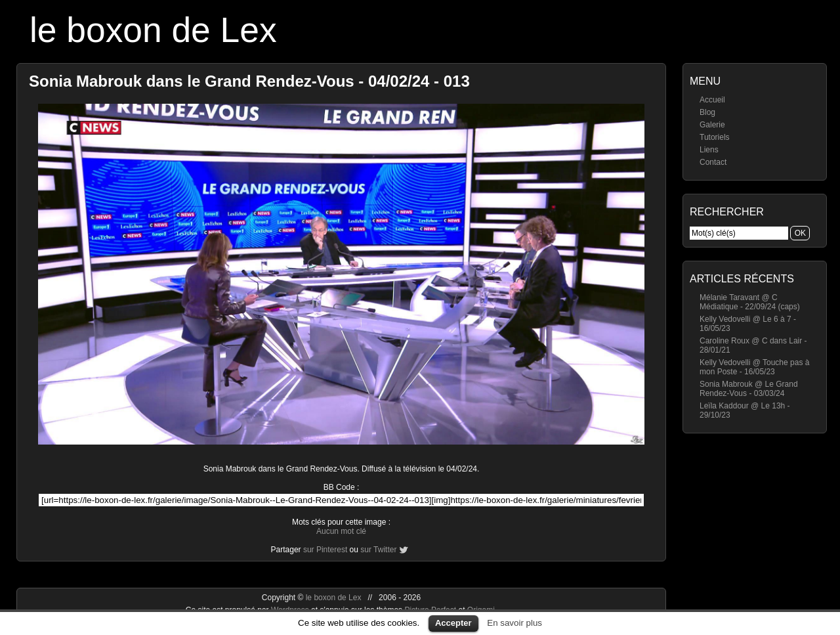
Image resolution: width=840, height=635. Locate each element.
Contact (713, 162)
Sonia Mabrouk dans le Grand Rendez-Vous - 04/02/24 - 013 (249, 81)
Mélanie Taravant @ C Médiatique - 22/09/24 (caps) (750, 302)
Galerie (712, 125)
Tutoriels (715, 137)
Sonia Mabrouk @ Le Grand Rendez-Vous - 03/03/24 (749, 389)
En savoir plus (514, 623)
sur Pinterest (325, 550)
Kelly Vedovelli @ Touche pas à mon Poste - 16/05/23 (754, 367)
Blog (707, 112)
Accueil (712, 100)
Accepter (453, 623)
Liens (709, 150)
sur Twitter (378, 550)
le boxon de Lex (153, 30)
